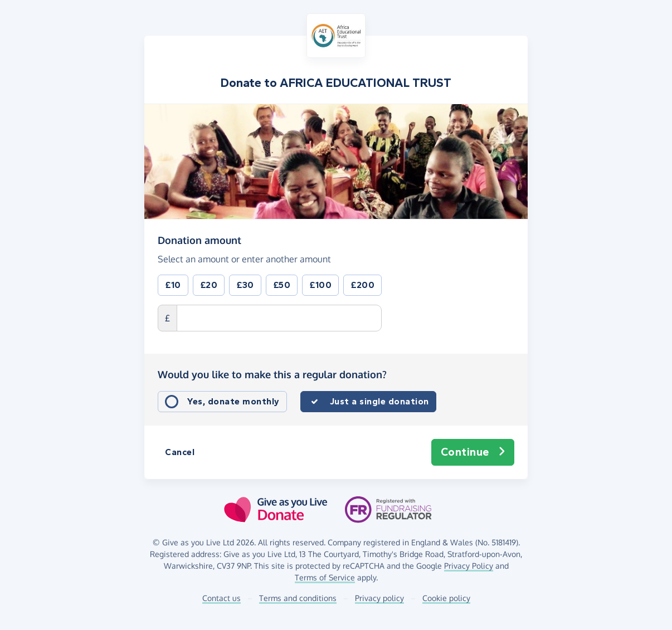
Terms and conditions (298, 598)
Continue (473, 452)
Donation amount (199, 240)
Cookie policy (446, 598)
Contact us (221, 598)
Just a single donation (379, 401)
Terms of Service (325, 577)
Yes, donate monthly (233, 401)
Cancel (180, 452)
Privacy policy (379, 598)
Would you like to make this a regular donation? (272, 374)
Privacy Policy (469, 566)
